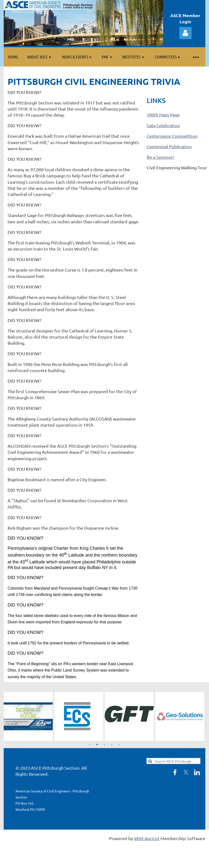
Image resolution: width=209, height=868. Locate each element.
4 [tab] (112, 744)
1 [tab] (90, 744)
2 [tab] (97, 744)
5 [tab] (119, 744)
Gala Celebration (163, 125)
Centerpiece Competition (172, 136)
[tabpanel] (29, 716)
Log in (185, 33)
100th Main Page (163, 115)
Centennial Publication (169, 146)
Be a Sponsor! (160, 157)
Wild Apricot (147, 838)
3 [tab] (104, 744)
